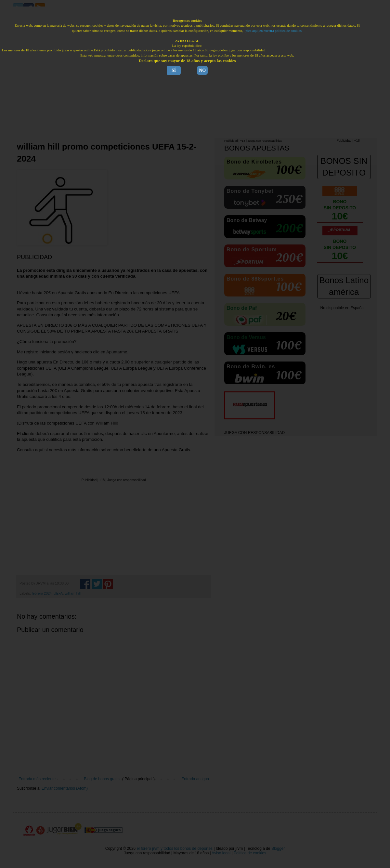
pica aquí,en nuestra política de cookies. (274, 31)
